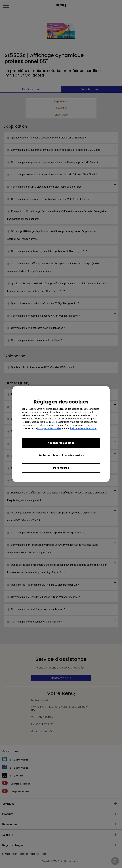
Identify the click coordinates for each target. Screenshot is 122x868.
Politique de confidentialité (83, 428)
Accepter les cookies (61, 443)
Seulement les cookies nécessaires (61, 455)
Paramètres (61, 468)
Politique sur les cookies (49, 428)
